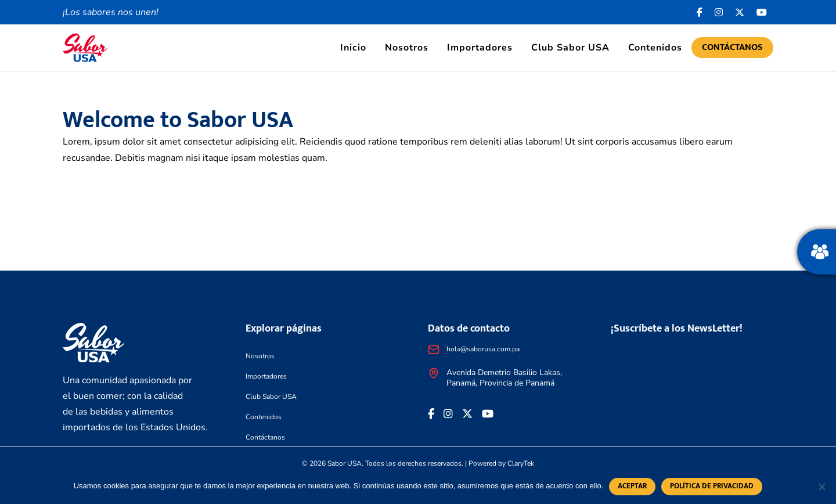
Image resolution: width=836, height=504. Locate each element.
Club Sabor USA (570, 48)
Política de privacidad (712, 486)
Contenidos (655, 48)
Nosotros (407, 48)
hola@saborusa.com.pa (483, 349)
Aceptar (632, 486)
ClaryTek (521, 463)
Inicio (353, 48)
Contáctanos (732, 47)
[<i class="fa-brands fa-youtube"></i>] (762, 12)
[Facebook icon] (700, 12)
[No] (821, 487)
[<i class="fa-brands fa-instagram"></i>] (719, 12)
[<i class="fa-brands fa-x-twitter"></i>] (740, 12)
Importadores (480, 48)
